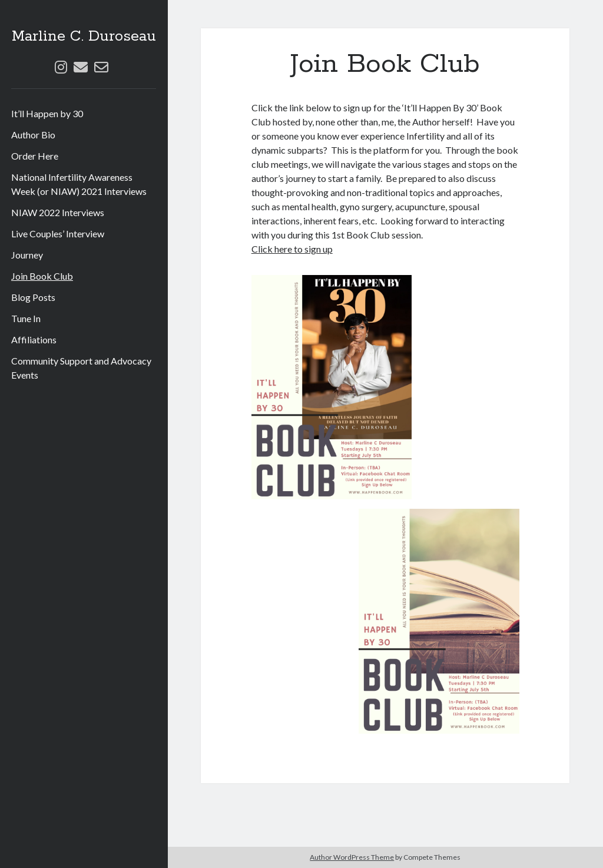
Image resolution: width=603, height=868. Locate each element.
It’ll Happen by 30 (47, 113)
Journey (27, 255)
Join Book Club (42, 276)
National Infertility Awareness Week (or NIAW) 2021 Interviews (79, 184)
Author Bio (33, 135)
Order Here (35, 156)
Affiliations (34, 339)
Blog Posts (33, 297)
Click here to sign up (292, 249)
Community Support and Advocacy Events (81, 368)
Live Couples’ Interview (58, 233)
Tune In (26, 318)
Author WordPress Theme (352, 857)
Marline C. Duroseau (84, 37)
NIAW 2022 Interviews (58, 212)
